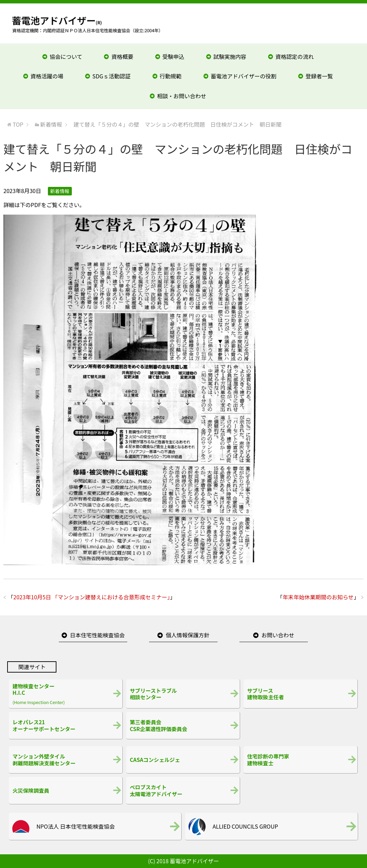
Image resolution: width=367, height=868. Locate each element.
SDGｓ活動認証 (112, 76)
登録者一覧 (319, 76)
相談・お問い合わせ (182, 96)
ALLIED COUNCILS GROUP (245, 826)
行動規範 (171, 76)
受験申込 (173, 56)
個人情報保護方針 (187, 635)
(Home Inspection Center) (66, 694)
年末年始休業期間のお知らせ (318, 597)
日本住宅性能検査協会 (97, 635)
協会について (66, 56)
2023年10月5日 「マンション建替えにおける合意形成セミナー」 (92, 597)
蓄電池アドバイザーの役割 (244, 76)
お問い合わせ (278, 635)
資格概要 (122, 56)
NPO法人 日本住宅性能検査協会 (75, 826)
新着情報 (60, 191)
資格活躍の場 (47, 76)
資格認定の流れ (294, 56)
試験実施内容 (230, 56)
